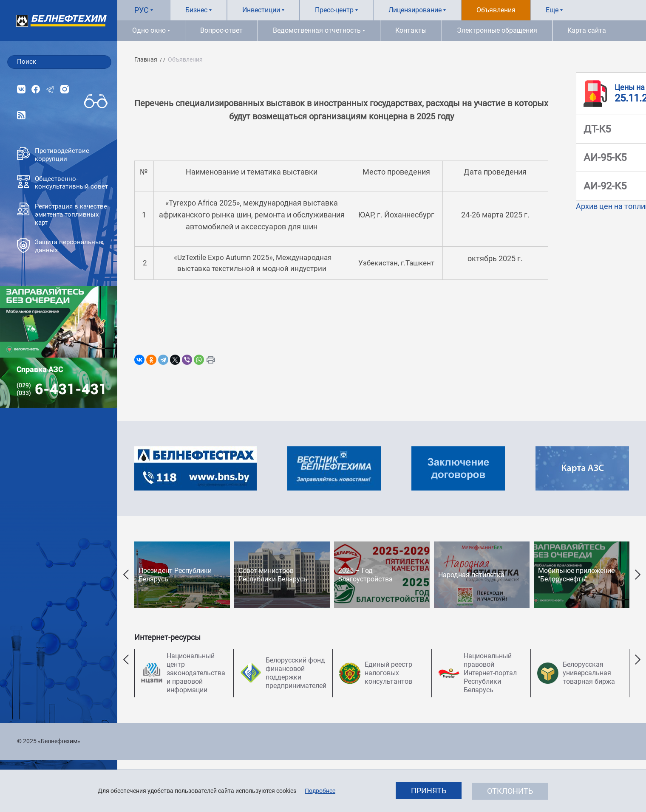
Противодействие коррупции (53, 155)
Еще (552, 10)
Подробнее (320, 791)
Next (637, 575)
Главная (146, 59)
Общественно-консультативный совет (62, 183)
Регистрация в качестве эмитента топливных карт (62, 214)
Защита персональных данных (60, 246)
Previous (126, 575)
